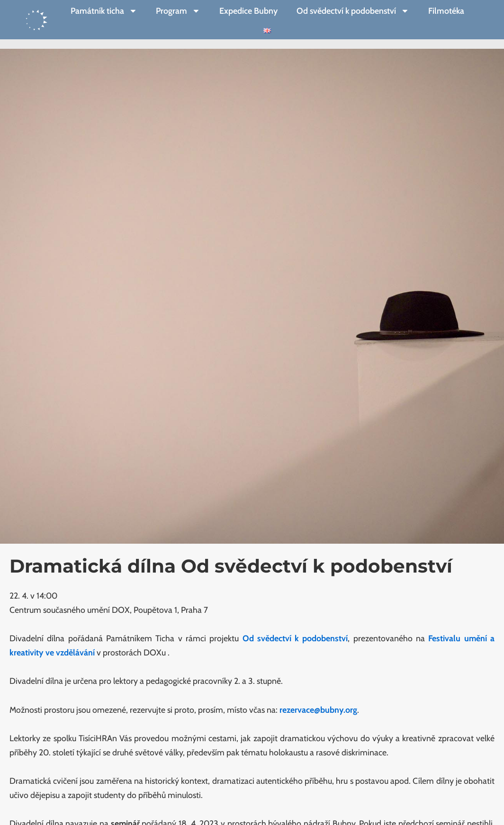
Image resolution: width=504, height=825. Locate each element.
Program (178, 11)
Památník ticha (104, 11)
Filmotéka (446, 11)
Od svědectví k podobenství (353, 11)
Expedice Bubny (248, 11)
